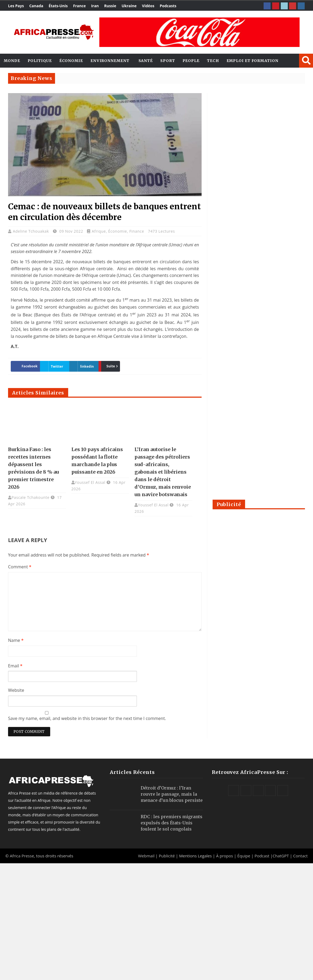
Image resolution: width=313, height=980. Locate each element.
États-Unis (58, 6)
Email (15, 666)
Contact (300, 856)
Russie (110, 6)
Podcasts (168, 6)
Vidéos (148, 6)
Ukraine (129, 6)
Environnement (110, 61)
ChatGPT (281, 856)
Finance (137, 231)
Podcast (262, 856)
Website (16, 690)
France (79, 6)
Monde (12, 61)
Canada (36, 6)
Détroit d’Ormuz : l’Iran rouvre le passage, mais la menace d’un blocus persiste (172, 794)
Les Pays (16, 6)
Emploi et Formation (252, 61)
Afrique (99, 231)
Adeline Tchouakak (32, 231)
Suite (108, 366)
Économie (71, 61)
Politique (40, 61)
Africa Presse (22, 856)
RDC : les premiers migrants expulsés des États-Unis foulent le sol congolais (172, 823)
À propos (225, 856)
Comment (20, 567)
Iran (95, 6)
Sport (168, 61)
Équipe (244, 856)
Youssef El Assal (90, 482)
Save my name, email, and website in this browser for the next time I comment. (87, 718)
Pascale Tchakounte (31, 497)
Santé (146, 61)
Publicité (167, 856)
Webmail (146, 856)
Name (16, 640)
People (191, 61)
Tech (213, 61)
